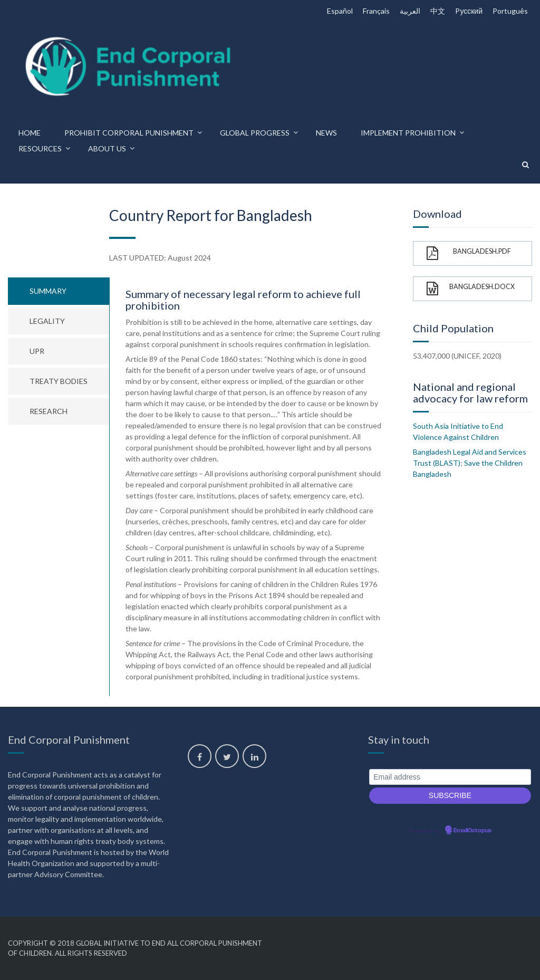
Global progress (255, 133)
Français (376, 11)
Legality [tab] (47, 321)
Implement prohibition (408, 133)
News (326, 133)
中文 (438, 11)
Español (340, 11)
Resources (40, 148)
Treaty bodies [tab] (59, 381)
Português (510, 11)
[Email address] (450, 777)
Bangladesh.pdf (469, 253)
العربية (410, 11)
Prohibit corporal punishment (129, 133)
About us (107, 148)
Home (30, 133)
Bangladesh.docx (471, 289)
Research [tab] (49, 411)
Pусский (469, 11)
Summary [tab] (48, 291)
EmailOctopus (472, 831)
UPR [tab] (37, 351)
